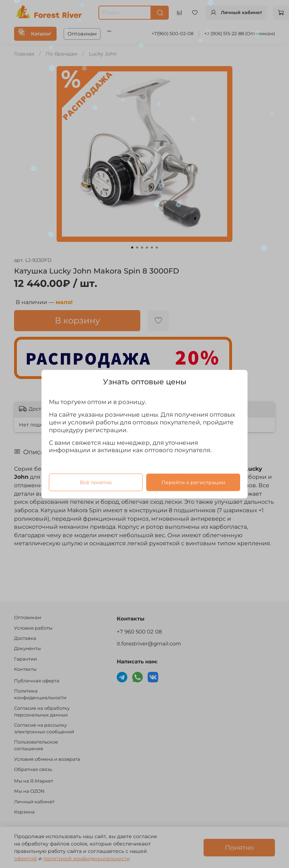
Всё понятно (96, 482)
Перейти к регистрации (193, 482)
